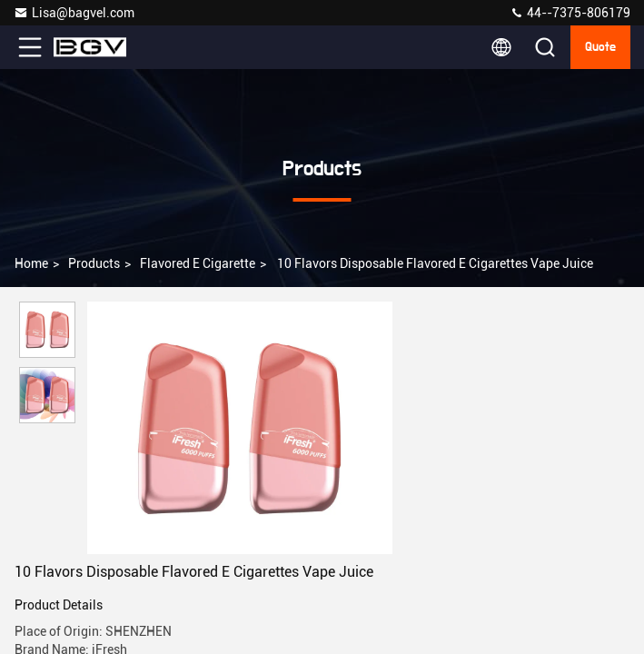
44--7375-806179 (570, 13)
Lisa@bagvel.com (74, 13)
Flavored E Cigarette (198, 263)
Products (94, 263)
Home (31, 263)
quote (600, 47)
